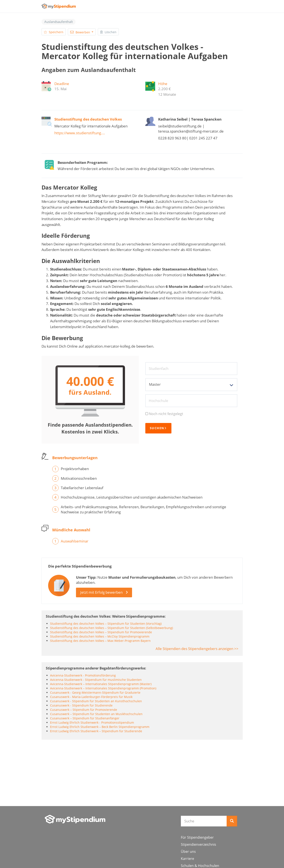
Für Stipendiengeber (197, 837)
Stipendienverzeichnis (199, 844)
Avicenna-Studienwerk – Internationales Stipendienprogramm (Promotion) (103, 688)
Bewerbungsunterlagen (75, 458)
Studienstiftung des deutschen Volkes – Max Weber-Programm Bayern (100, 641)
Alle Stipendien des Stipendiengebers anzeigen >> (197, 649)
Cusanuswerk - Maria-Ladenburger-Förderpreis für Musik (91, 697)
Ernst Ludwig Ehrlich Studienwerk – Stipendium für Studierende (96, 731)
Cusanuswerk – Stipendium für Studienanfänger (85, 718)
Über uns (188, 852)
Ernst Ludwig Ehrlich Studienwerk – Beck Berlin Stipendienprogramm (100, 727)
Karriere (187, 859)
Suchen (158, 428)
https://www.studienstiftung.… (80, 133)
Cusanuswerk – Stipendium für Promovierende (84, 710)
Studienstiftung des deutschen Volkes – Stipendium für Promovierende (101, 632)
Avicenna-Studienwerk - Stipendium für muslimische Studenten (96, 680)
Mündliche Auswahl (71, 530)
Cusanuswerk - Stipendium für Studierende (81, 705)
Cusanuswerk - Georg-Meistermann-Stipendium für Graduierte (95, 692)
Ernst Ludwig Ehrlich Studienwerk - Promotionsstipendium (92, 722)
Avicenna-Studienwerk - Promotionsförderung (83, 675)
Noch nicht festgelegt (164, 414)
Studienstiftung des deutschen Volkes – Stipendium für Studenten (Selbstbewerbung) (112, 628)
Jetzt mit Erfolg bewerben (101, 592)
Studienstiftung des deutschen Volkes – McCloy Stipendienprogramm (100, 636)
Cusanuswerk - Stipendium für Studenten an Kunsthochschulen (96, 701)
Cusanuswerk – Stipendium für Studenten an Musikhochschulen (96, 714)
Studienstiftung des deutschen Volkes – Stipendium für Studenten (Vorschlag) (106, 624)
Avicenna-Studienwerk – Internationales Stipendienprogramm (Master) (101, 684)
